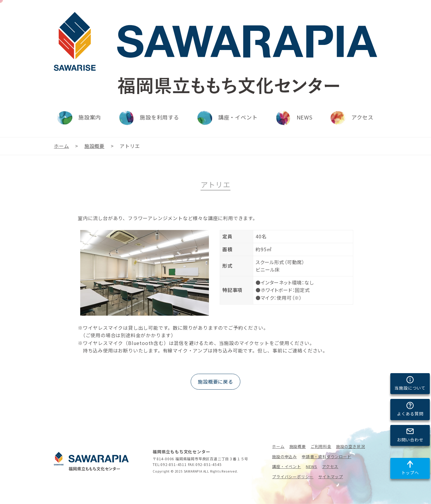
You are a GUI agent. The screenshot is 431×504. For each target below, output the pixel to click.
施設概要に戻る (215, 382)
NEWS (312, 466)
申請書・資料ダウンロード (327, 457)
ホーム (278, 446)
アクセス (330, 466)
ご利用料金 (321, 446)
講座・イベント (287, 466)
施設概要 (298, 446)
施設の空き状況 (351, 446)
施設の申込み (284, 457)
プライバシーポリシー (293, 477)
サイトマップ (331, 477)
